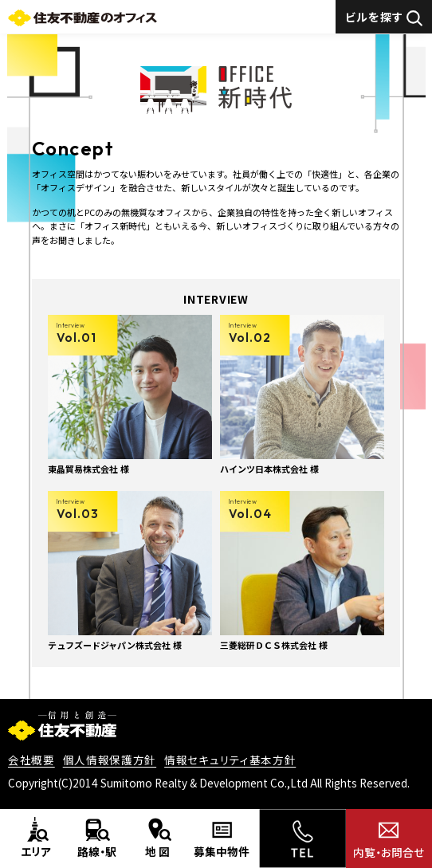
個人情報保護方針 (110, 760)
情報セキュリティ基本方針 (230, 760)
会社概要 (31, 760)
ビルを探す (384, 18)
